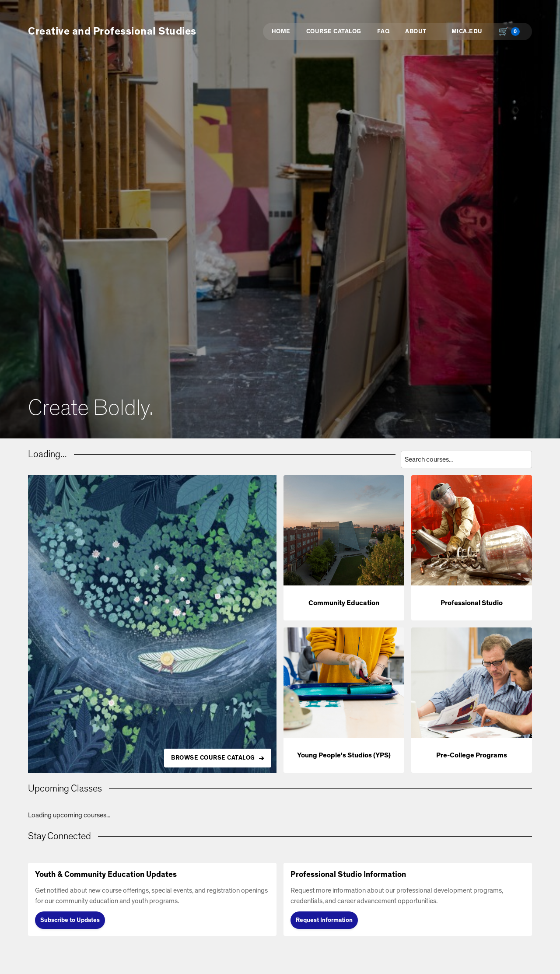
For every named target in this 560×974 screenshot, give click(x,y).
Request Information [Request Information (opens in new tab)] (324, 920)
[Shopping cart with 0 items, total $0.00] (511, 32)
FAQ (383, 32)
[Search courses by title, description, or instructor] (466, 459)
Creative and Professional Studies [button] (112, 32)
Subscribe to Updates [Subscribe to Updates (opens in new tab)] (70, 920)
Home (281, 32)
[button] (344, 548)
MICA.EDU (467, 32)
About (416, 32)
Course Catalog (334, 32)
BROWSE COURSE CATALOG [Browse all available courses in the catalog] (213, 758)
